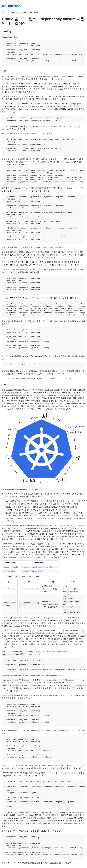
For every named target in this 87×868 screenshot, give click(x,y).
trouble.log (11, 6)
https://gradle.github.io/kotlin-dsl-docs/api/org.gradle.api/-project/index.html (32, 675)
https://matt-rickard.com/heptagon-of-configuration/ (22, 489)
